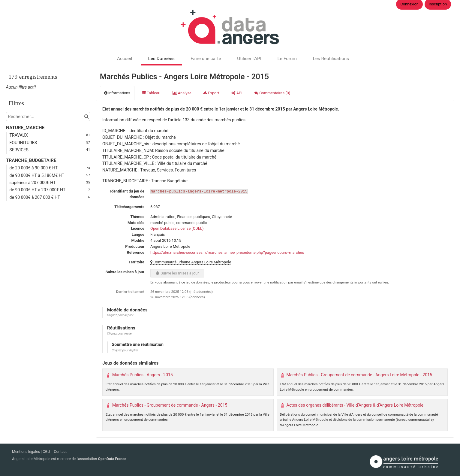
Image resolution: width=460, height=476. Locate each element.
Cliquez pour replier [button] (120, 334)
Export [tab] (211, 93)
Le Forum (287, 59)
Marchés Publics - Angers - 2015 (143, 375)
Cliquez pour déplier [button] (120, 315)
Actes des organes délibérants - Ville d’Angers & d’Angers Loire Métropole (355, 405)
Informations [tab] (117, 93)
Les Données (161, 59)
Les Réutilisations (331, 59)
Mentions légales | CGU (31, 452)
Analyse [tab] (182, 93)
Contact (60, 452)
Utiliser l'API (249, 59)
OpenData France (112, 459)
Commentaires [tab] (272, 93)
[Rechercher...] (48, 117)
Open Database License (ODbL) (177, 228)
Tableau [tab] (151, 93)
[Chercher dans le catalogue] (86, 117)
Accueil (125, 59)
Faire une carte (206, 59)
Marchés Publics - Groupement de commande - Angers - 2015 (170, 405)
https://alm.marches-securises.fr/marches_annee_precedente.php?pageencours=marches (227, 252)
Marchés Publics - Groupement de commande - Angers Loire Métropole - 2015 (359, 375)
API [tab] (237, 93)
